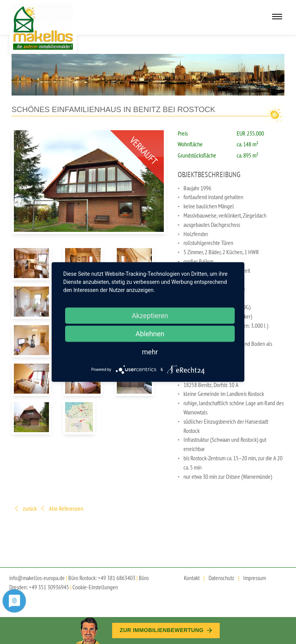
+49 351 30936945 (49, 587)
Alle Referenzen (61, 509)
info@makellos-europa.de (37, 578)
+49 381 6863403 (117, 578)
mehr (150, 352)
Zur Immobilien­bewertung (166, 630)
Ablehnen (150, 334)
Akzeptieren (150, 316)
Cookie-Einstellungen (95, 587)
